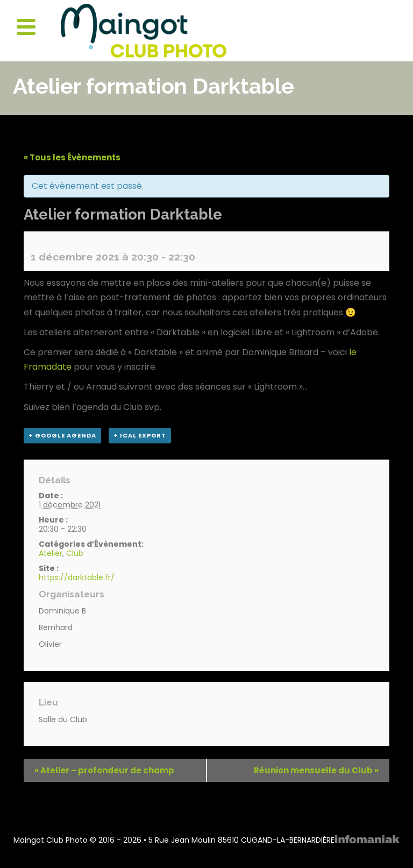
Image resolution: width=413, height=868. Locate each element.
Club (75, 553)
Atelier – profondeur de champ (104, 770)
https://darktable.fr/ (77, 577)
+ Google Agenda (62, 435)
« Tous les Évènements (72, 157)
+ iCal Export (140, 435)
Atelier (51, 553)
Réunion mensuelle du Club (316, 770)
